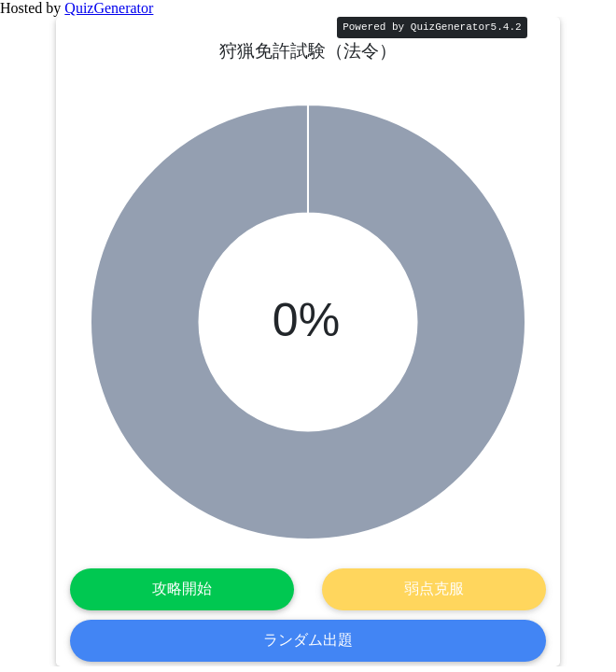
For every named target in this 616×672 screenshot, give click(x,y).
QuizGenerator (109, 8)
